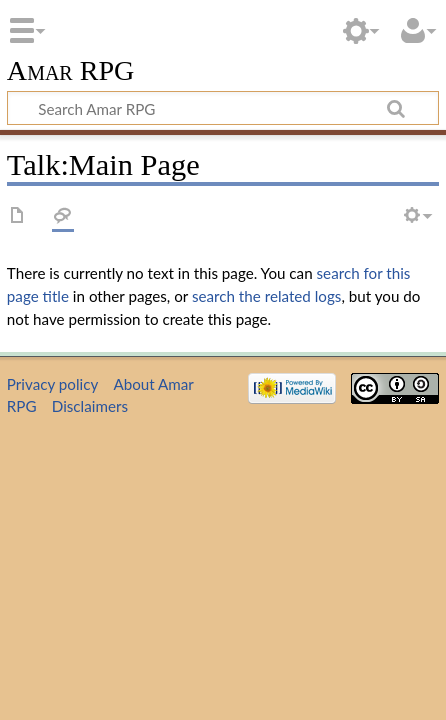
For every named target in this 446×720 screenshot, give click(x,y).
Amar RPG (71, 71)
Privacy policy (52, 384)
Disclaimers (90, 406)
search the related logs (267, 296)
